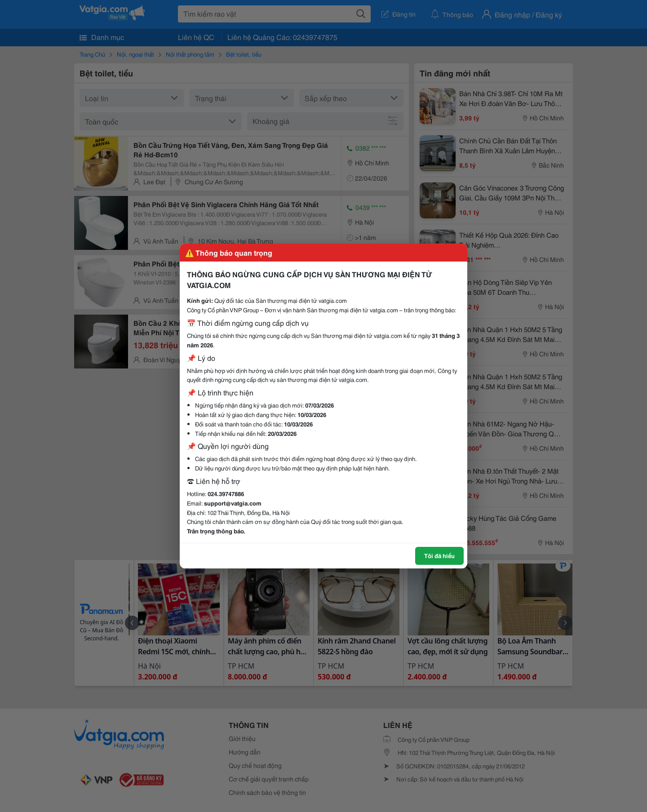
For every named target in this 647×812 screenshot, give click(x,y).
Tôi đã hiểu (439, 555)
